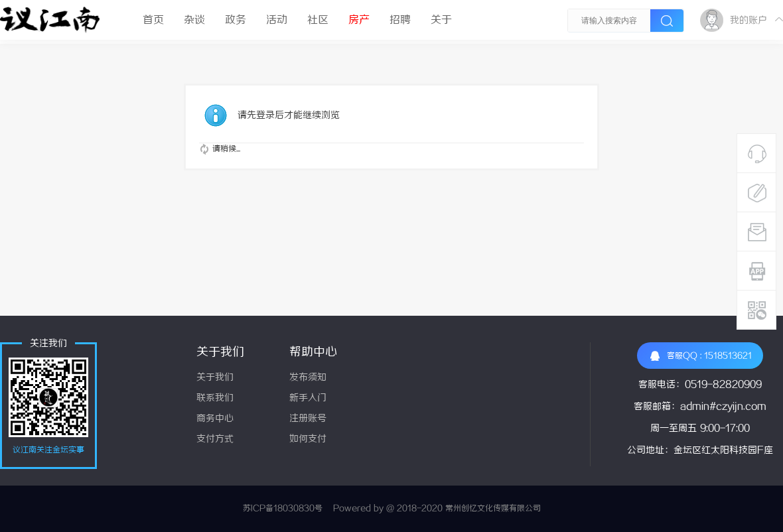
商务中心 (215, 419)
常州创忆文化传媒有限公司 (493, 508)
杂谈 (194, 20)
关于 (441, 20)
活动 (277, 20)
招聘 (400, 20)
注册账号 (308, 419)
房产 (359, 20)
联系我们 (215, 398)
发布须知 (308, 378)
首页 (153, 20)
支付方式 (215, 439)
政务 (236, 20)
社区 (318, 20)
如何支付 (308, 439)
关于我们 (215, 378)
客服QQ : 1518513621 (701, 356)
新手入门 (308, 398)
